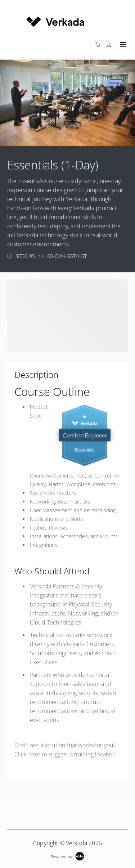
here (35, 754)
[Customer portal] (111, 44)
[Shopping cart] (99, 44)
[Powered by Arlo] (67, 856)
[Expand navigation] (122, 45)
